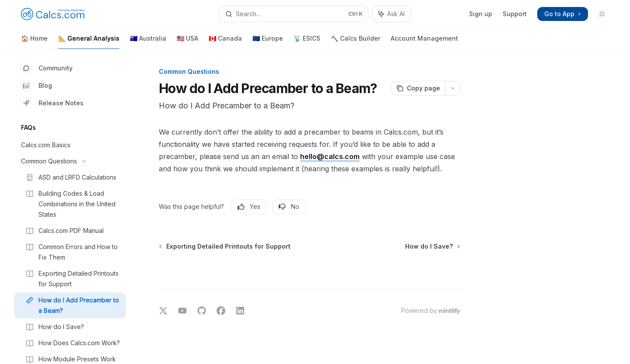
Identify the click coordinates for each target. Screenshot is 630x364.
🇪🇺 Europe (268, 42)
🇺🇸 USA (187, 42)
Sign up (481, 14)
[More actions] (453, 88)
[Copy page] (418, 88)
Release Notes (52, 103)
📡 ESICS (307, 42)
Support (515, 14)
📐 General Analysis (89, 42)
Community (47, 68)
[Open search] (293, 14)
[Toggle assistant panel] (392, 14)
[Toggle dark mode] (602, 14)
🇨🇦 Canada (225, 42)
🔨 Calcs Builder (355, 42)
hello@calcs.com (330, 156)
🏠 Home (34, 42)
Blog (37, 86)
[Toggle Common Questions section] (70, 161)
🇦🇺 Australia (148, 42)
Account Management (424, 42)
